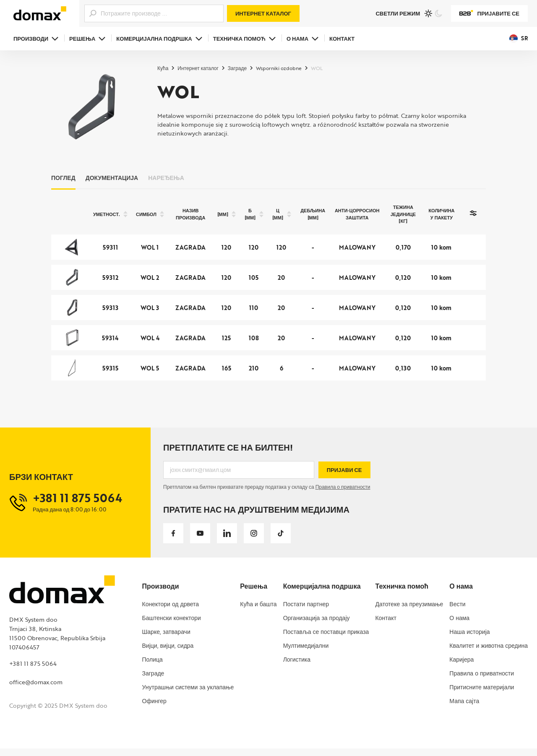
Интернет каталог (263, 13)
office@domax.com (36, 689)
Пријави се (344, 477)
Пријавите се (489, 13)
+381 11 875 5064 (33, 671)
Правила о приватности (343, 494)
